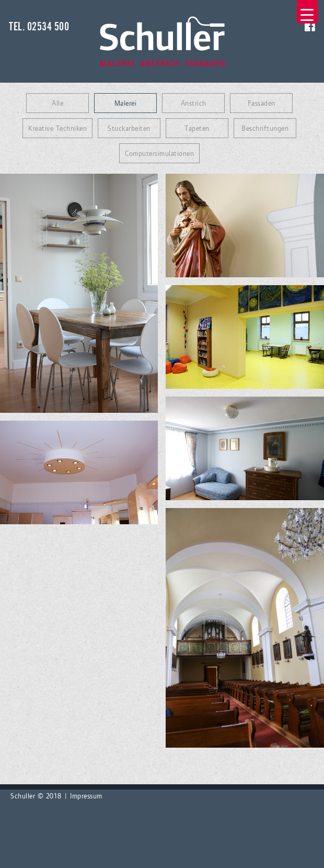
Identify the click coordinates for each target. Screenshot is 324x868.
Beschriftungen (265, 128)
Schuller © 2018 (36, 796)
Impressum (86, 796)
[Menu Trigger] (307, 12)
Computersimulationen (159, 153)
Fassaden (262, 103)
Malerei (126, 103)
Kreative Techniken (57, 128)
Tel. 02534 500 (39, 27)
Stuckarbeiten (129, 128)
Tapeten (197, 128)
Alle (57, 103)
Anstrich (194, 103)
